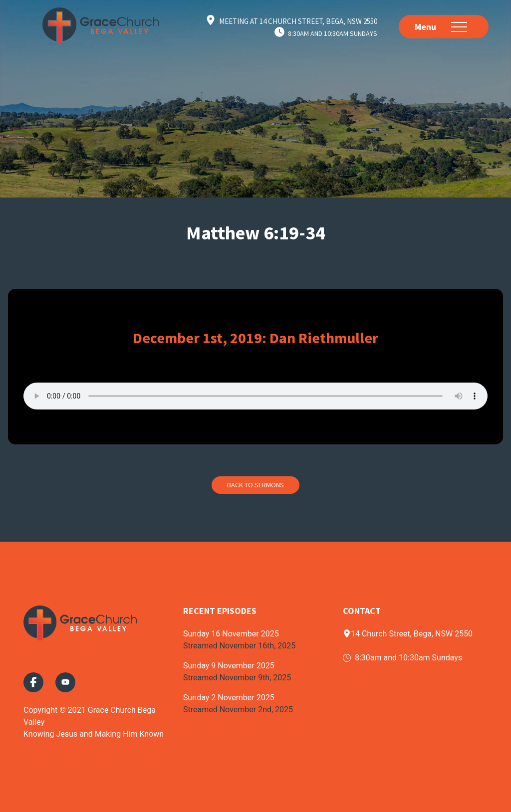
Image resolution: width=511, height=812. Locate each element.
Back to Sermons (255, 485)
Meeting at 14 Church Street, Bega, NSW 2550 (298, 21)
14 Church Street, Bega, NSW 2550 (408, 634)
